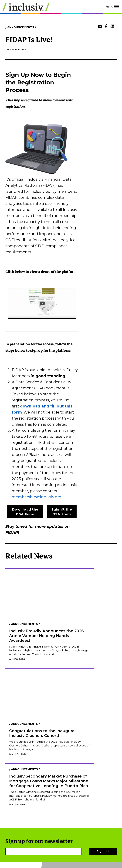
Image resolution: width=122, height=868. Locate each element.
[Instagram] (115, 802)
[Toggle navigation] (113, 7)
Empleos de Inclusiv (80, 816)
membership (24, 497)
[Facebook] (105, 802)
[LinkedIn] (110, 802)
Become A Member (79, 808)
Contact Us (79, 823)
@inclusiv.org (49, 497)
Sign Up (103, 779)
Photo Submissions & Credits (86, 837)
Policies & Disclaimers (80, 829)
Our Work (78, 802)
